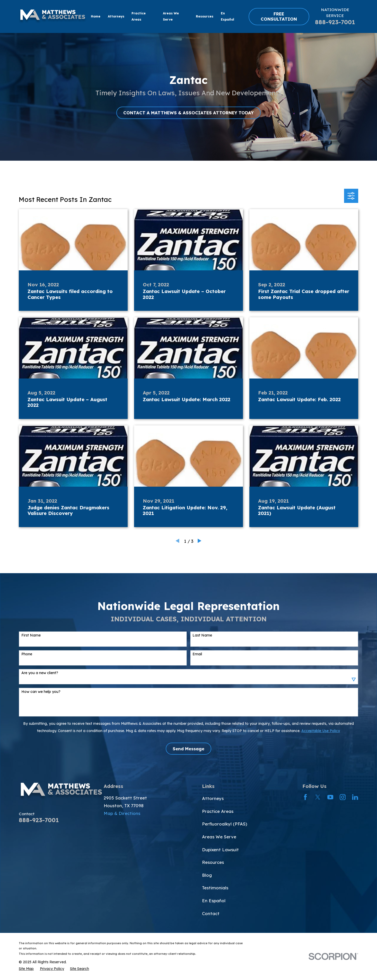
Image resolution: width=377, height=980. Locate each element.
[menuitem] (26, 969)
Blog (207, 875)
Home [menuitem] (96, 16)
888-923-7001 (335, 22)
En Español (214, 901)
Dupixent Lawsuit (220, 850)
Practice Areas (218, 811)
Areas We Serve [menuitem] (171, 16)
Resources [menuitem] (205, 16)
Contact (211, 913)
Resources (213, 862)
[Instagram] (343, 797)
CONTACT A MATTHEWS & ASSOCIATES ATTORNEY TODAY (189, 113)
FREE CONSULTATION (279, 16)
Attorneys (213, 798)
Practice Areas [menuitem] (139, 16)
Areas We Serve (219, 837)
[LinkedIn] (355, 797)
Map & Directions (122, 813)
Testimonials (215, 888)
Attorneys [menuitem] (116, 16)
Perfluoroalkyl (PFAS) (225, 824)
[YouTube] (330, 797)
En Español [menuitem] (227, 16)
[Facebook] (305, 797)
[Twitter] (318, 797)
